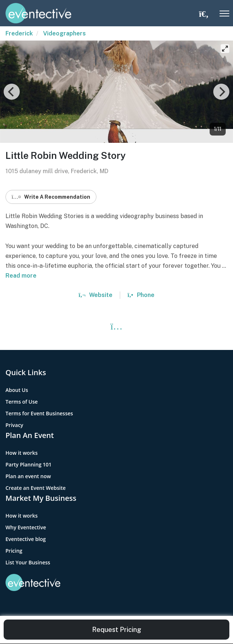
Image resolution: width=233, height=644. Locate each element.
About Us (17, 390)
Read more (21, 276)
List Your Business (28, 562)
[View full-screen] (225, 49)
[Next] (221, 92)
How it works (22, 453)
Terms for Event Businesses (39, 413)
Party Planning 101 (28, 464)
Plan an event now (28, 476)
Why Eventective (26, 527)
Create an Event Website (36, 488)
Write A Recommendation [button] (51, 197)
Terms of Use (22, 402)
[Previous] (12, 92)
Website (96, 295)
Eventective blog (26, 539)
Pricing (14, 551)
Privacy (14, 425)
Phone (141, 295)
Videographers (64, 33)
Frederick (19, 33)
